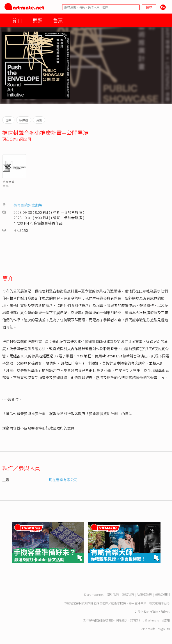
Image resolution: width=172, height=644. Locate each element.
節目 (17, 20)
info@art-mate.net (151, 620)
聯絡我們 (128, 595)
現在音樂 (9, 182)
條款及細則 (162, 595)
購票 (38, 20)
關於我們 (113, 595)
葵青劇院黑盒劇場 (28, 205)
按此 (167, 612)
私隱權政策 (144, 595)
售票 (58, 20)
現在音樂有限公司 (17, 139)
